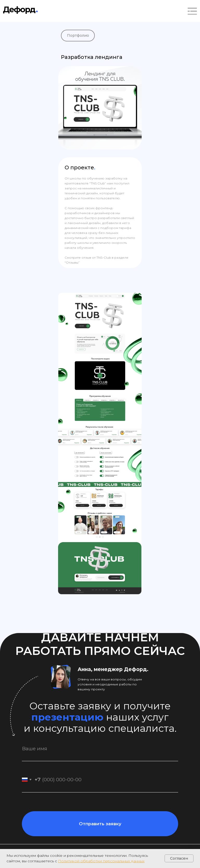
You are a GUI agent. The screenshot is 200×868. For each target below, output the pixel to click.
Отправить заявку (100, 824)
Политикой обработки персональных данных (101, 861)
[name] (100, 749)
